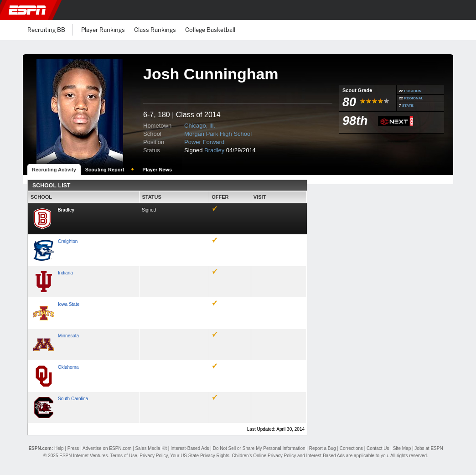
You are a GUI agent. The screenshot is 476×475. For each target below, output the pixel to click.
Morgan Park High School (218, 134)
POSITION (413, 91)
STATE (408, 106)
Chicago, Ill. (200, 126)
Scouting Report (105, 170)
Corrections (351, 448)
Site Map (402, 448)
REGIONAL (414, 98)
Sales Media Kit (151, 448)
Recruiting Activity (54, 170)
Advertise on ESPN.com (107, 448)
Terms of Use (124, 456)
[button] (464, 10)
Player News (157, 170)
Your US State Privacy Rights (200, 456)
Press (73, 448)
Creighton (68, 241)
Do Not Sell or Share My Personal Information (259, 448)
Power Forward (204, 142)
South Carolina (73, 399)
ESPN (27, 10)
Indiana (65, 273)
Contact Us (378, 448)
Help (59, 448)
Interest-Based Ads (190, 448)
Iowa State (69, 304)
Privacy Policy (154, 456)
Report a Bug (323, 448)
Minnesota (68, 336)
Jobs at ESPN (429, 448)
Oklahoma (68, 367)
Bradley (214, 150)
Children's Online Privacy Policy (264, 456)
